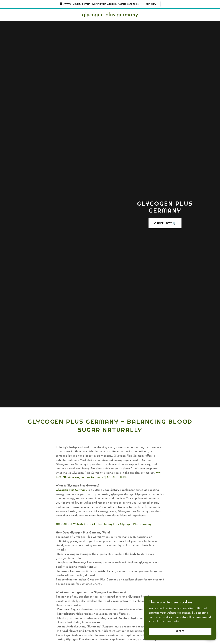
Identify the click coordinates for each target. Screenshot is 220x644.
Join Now (151, 4)
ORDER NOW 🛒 (165, 223)
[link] (110, 15)
